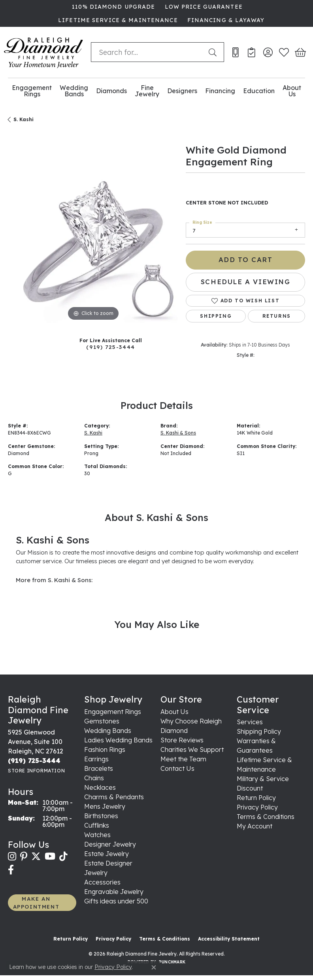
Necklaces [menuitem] (100, 787)
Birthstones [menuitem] (101, 816)
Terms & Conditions (266, 817)
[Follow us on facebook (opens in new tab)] (11, 870)
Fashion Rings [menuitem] (105, 750)
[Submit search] (214, 52)
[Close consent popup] (154, 967)
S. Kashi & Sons (178, 433)
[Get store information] (36, 771)
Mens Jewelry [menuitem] (105, 806)
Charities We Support (192, 750)
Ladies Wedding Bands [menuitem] (118, 740)
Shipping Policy (259, 731)
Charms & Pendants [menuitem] (114, 797)
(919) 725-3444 (110, 347)
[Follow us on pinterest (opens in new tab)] (24, 856)
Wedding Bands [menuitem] (108, 731)
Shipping (216, 316)
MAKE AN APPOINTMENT (36, 902)
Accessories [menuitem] (102, 882)
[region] (93, 238)
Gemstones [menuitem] (102, 721)
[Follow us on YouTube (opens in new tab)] (50, 856)
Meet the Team (183, 759)
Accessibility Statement (229, 939)
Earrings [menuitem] (96, 759)
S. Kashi (24, 119)
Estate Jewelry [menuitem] (107, 854)
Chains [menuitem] (94, 778)
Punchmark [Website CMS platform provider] (172, 962)
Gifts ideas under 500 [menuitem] (116, 901)
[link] (113, 7)
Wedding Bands (74, 91)
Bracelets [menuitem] (99, 768)
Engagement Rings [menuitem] (113, 712)
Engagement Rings (32, 91)
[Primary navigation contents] (156, 91)
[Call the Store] (34, 761)
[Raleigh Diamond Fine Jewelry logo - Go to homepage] (43, 52)
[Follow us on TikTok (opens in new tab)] (63, 856)
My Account (255, 826)
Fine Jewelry (147, 91)
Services (250, 722)
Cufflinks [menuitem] (97, 825)
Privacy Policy (257, 807)
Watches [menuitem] (97, 835)
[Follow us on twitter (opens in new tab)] (36, 856)
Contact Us (177, 768)
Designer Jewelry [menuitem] (110, 844)
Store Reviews (182, 740)
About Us (292, 91)
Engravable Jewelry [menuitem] (114, 892)
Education (259, 91)
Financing (220, 91)
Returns (277, 316)
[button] (268, 52)
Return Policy (256, 798)
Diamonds (111, 91)
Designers (182, 91)
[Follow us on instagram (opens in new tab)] (12, 856)
